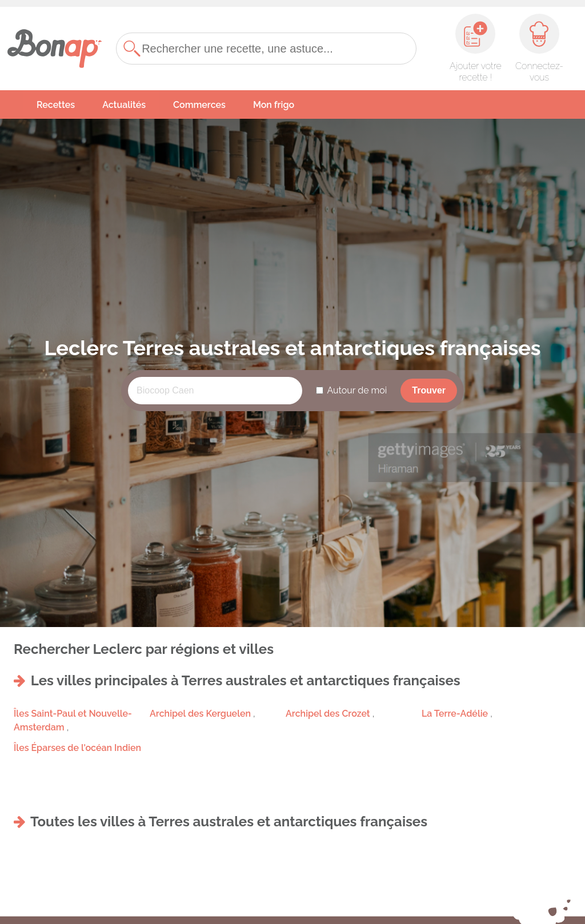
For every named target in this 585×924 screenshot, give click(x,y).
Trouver (429, 390)
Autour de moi (357, 390)
